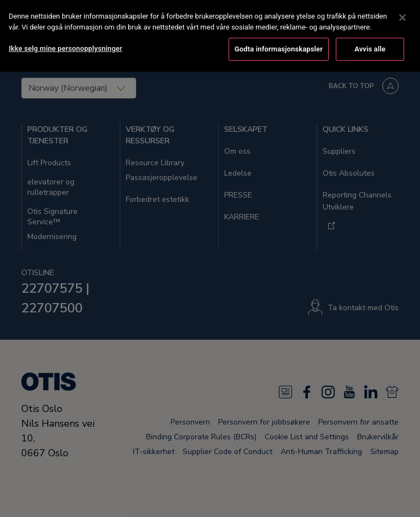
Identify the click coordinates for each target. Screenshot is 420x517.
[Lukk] (402, 16)
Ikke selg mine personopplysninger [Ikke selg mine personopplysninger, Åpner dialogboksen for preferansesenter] (65, 47)
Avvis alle (370, 47)
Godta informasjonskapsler (279, 47)
